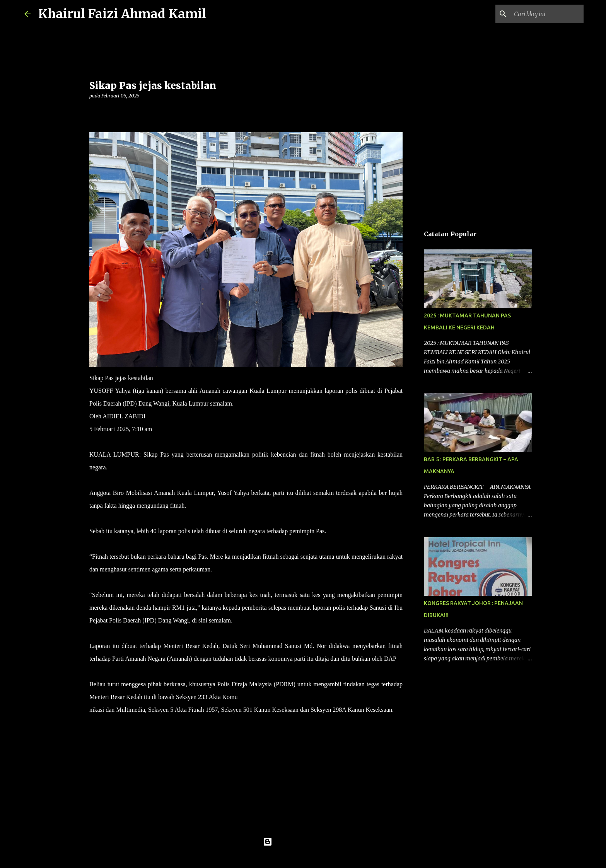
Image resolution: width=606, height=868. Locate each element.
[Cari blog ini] (543, 14)
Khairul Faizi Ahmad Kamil (122, 14)
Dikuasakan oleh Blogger (303, 842)
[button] (94, 112)
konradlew (319, 857)
